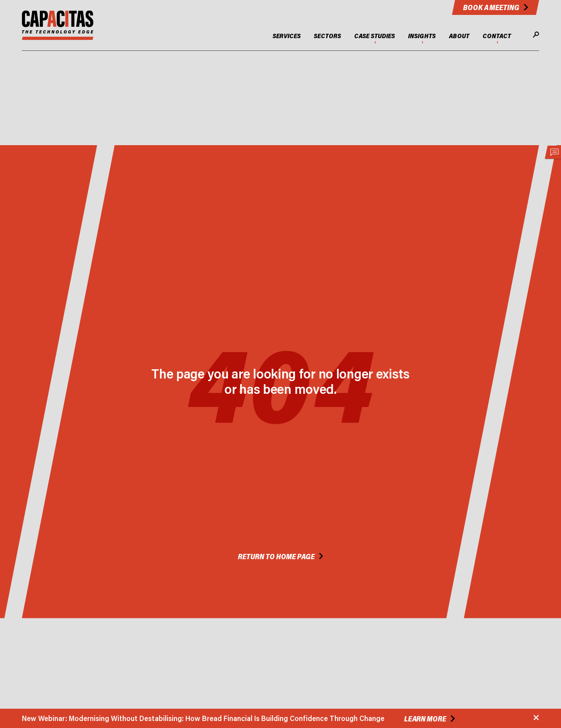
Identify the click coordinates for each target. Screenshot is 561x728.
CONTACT (497, 36)
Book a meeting (491, 7)
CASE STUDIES (375, 36)
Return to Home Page (276, 556)
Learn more (425, 719)
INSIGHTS (422, 36)
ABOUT (459, 36)
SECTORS (327, 36)
